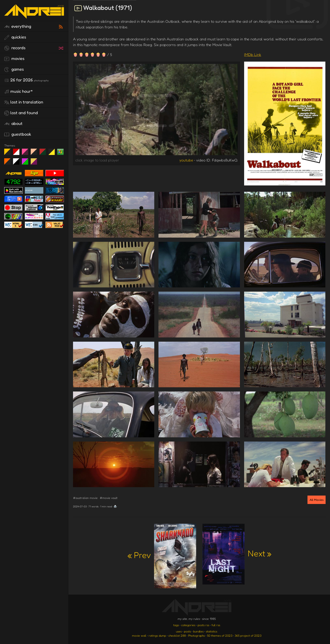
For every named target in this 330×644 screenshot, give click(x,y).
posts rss (203, 625)
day (18, 153)
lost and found (21, 113)
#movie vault (109, 498)
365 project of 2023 (248, 635)
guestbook (18, 134)
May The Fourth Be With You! (53, 153)
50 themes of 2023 (220, 635)
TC (35, 163)
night (9, 153)
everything (18, 26)
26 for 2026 (26, 80)
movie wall (139, 635)
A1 (27, 163)
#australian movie (85, 498)
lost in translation (24, 102)
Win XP (60, 152)
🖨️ (115, 506)
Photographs (196, 635)
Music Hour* (19, 91)
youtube (186, 160)
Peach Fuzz (35, 153)
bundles (198, 631)
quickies (15, 37)
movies (14, 59)
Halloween (9, 163)
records (15, 48)
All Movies (317, 500)
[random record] (61, 48)
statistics (212, 631)
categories (188, 625)
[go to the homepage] (34, 16)
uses (179, 631)
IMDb (253, 54)
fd (26, 153)
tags (176, 625)
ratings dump (157, 635)
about (13, 124)
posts (187, 631)
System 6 (18, 163)
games (14, 69)
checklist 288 (177, 635)
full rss (216, 625)
